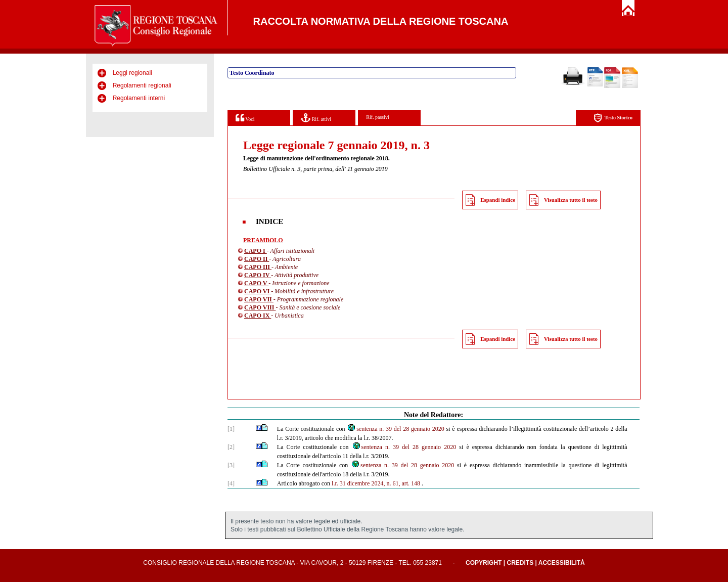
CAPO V (256, 283)
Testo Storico (613, 118)
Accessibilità (562, 563)
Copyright (484, 563)
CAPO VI (258, 291)
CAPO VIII (260, 307)
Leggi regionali (132, 73)
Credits (520, 563)
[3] (231, 465)
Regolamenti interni (139, 98)
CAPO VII (259, 299)
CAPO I (256, 251)
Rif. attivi (316, 118)
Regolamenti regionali (142, 85)
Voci (245, 118)
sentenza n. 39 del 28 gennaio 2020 (396, 429)
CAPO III (258, 267)
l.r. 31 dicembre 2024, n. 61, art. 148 (376, 483)
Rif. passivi (378, 117)
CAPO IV (258, 275)
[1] (231, 429)
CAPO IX (258, 316)
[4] (231, 483)
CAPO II (257, 259)
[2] (231, 447)
